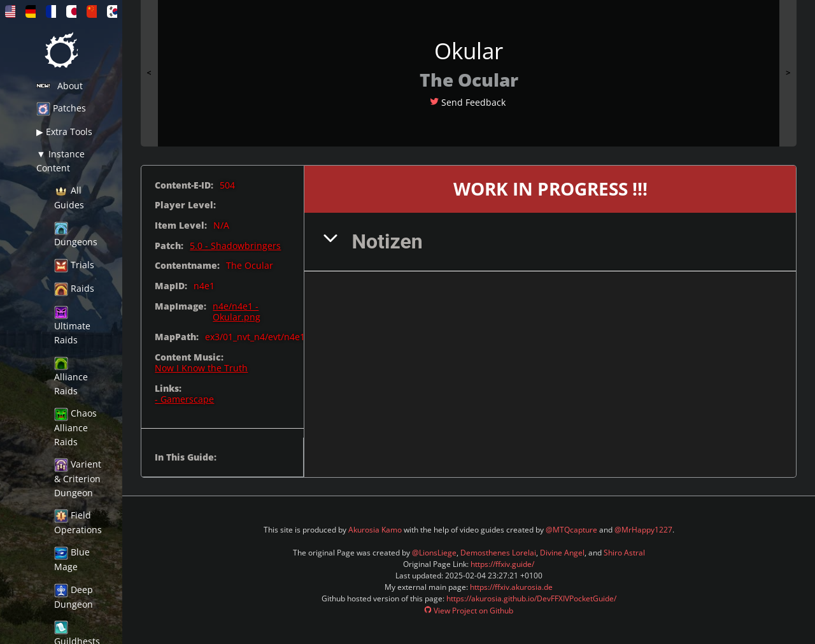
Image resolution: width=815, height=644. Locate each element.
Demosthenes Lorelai (498, 553)
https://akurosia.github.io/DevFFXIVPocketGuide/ (531, 598)
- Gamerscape (184, 399)
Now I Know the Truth (201, 368)
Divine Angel (562, 553)
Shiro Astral (624, 553)
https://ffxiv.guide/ (502, 564)
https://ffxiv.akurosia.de (511, 587)
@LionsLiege (434, 553)
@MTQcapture (571, 530)
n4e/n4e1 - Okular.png (237, 312)
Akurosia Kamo (375, 530)
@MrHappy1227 (643, 530)
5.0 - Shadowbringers (235, 246)
